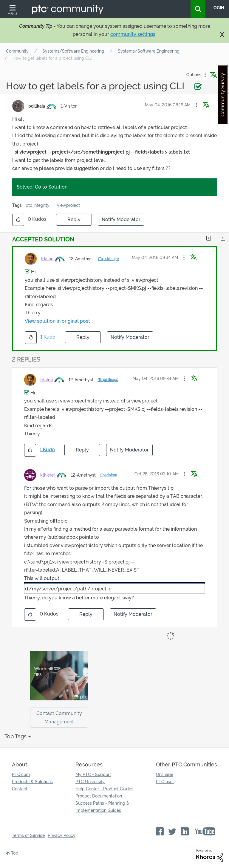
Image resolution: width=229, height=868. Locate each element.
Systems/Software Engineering (73, 51)
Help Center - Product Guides (104, 789)
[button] (196, 105)
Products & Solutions (32, 782)
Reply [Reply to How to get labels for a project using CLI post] (74, 219)
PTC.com (21, 774)
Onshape (165, 774)
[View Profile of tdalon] (47, 259)
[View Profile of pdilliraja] (37, 106)
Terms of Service (28, 835)
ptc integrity (38, 205)
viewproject (68, 205)
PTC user (165, 782)
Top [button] (15, 853)
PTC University (90, 782)
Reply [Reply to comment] (83, 337)
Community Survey (223, 95)
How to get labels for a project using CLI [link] (52, 58)
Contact (20, 789)
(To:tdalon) (108, 475)
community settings (133, 34)
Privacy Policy (62, 835)
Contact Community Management (59, 717)
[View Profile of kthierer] (48, 475)
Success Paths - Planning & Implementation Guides (102, 807)
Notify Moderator (121, 219)
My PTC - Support (93, 774)
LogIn (218, 8)
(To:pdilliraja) (108, 259)
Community (17, 51)
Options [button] (194, 75)
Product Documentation (99, 796)
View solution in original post (57, 321)
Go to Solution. (52, 187)
